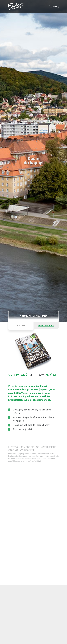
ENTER (21, 326)
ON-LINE (33, 316)
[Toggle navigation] (54, 7)
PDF (45, 316)
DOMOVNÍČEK (46, 326)
